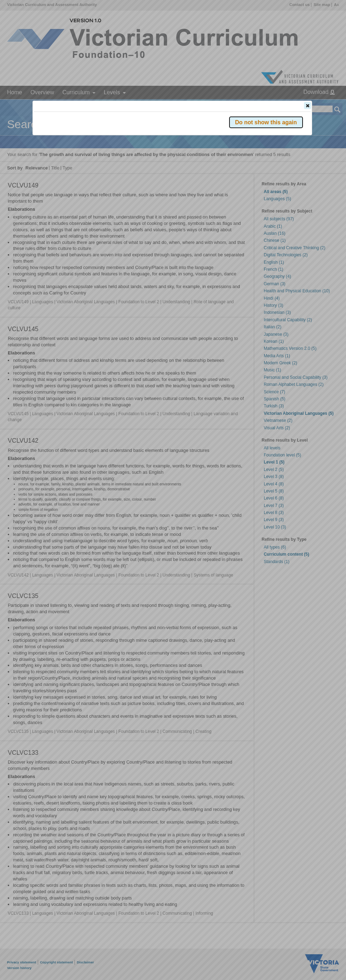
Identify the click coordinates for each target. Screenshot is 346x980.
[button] (308, 106)
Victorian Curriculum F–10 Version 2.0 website (115, 145)
